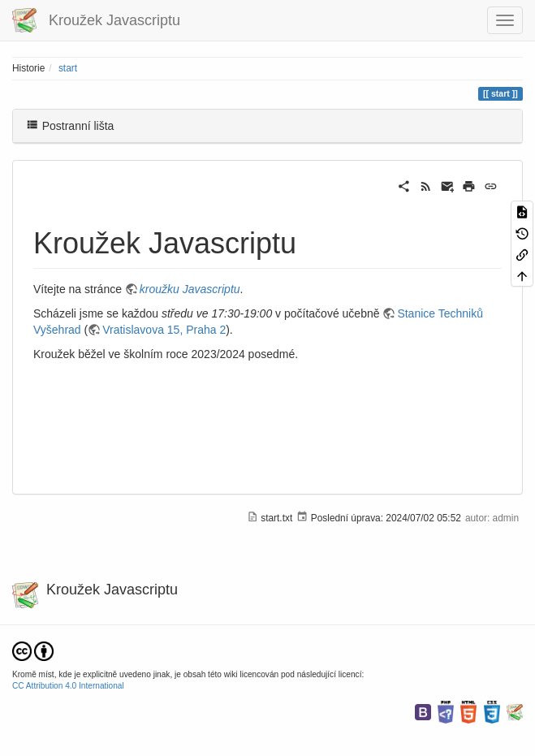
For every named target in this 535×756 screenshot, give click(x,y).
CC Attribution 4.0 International (68, 686)
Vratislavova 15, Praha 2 (164, 330)
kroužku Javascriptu (190, 289)
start (68, 68)
